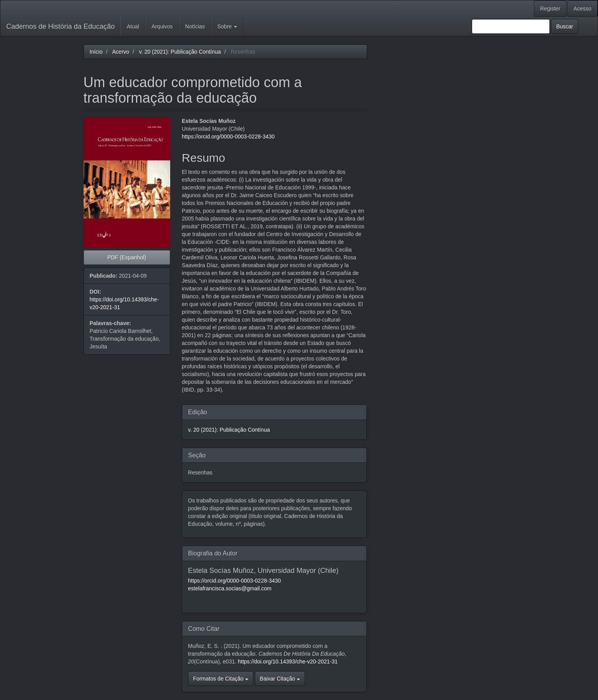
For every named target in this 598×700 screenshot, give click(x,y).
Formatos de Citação (221, 679)
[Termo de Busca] (511, 26)
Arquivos (162, 26)
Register (550, 9)
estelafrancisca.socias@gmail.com (230, 588)
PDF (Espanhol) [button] (127, 257)
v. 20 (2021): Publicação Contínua (180, 52)
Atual (133, 26)
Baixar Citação (280, 679)
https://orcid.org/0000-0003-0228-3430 (228, 136)
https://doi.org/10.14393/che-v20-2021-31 (288, 661)
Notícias (195, 26)
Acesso (582, 9)
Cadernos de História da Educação (60, 26)
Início (96, 52)
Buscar (565, 26)
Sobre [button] (227, 26)
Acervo (121, 52)
